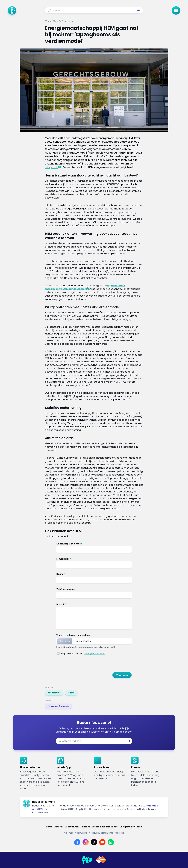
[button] (138, 10)
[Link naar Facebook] (77, 842)
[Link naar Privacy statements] (103, 833)
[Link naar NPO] (101, 860)
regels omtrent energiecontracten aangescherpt (85, 287)
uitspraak (51, 167)
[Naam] (94, 575)
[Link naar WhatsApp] (111, 842)
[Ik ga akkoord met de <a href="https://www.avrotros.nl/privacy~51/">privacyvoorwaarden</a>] (58, 653)
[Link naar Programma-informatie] (105, 827)
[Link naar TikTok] (94, 842)
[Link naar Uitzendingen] (72, 827)
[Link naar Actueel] (58, 827)
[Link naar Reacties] (85, 827)
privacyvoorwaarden (94, 654)
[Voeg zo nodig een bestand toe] (94, 636)
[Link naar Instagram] (86, 842)
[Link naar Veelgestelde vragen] (131, 827)
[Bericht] (94, 605)
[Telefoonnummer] (94, 590)
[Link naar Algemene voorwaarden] (77, 833)
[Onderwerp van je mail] (94, 544)
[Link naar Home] (49, 827)
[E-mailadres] (94, 559)
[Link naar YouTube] (102, 842)
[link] (54, 693)
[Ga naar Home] (12, 10)
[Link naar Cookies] (120, 833)
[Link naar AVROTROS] (87, 860)
